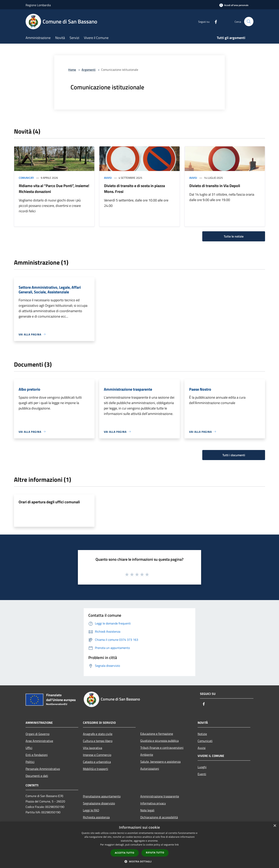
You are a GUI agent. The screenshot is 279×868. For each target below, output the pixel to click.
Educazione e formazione (157, 734)
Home (72, 70)
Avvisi (108, 178)
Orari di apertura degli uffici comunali (49, 502)
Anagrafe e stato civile (98, 734)
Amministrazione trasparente (160, 796)
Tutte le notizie (234, 236)
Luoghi (202, 767)
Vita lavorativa (93, 748)
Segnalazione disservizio (99, 803)
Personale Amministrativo (43, 769)
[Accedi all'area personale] (234, 5)
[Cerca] (249, 22)
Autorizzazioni (150, 769)
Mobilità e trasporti (96, 769)
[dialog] (139, 845)
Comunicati (26, 178)
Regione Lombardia (38, 5)
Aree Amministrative (39, 741)
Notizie (202, 734)
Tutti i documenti (234, 455)
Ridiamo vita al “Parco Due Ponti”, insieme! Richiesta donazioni (54, 189)
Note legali (147, 810)
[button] (139, 861)
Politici (30, 762)
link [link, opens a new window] (177, 845)
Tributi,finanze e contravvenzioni (162, 748)
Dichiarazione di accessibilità (159, 817)
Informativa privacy (153, 803)
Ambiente (147, 755)
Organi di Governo (37, 734)
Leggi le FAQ (91, 810)
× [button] (275, 826)
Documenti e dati (37, 776)
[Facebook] (214, 21)
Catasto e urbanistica (97, 762)
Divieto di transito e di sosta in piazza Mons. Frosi (134, 189)
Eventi (202, 774)
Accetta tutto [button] (125, 853)
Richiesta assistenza (96, 817)
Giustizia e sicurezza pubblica (159, 741)
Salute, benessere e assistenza (160, 762)
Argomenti (89, 70)
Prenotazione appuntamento (102, 796)
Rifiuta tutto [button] (155, 853)
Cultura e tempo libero (98, 741)
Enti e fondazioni (37, 755)
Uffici (29, 748)
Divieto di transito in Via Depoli (215, 186)
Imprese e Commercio (97, 755)
